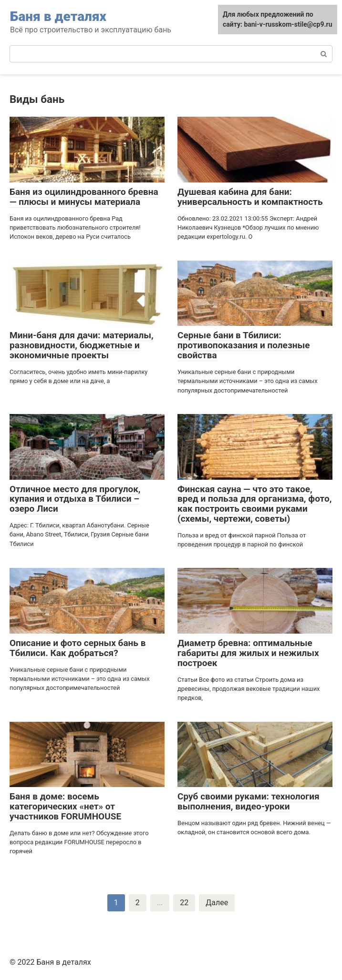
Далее (217, 903)
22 (184, 903)
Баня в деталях (58, 16)
